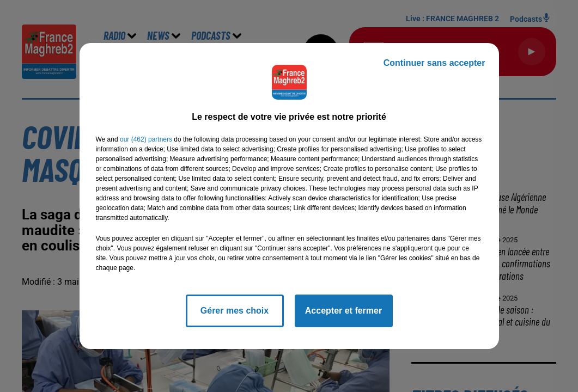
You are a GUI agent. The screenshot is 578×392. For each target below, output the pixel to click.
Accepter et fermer (343, 311)
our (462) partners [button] (146, 139)
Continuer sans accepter (434, 63)
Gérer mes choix (235, 311)
